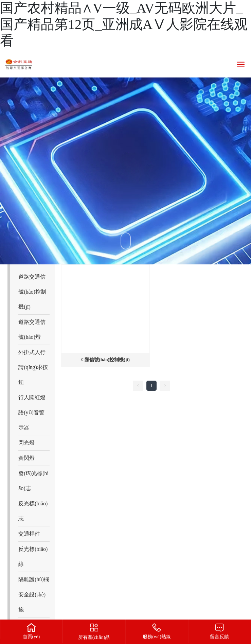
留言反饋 (219, 637)
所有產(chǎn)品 (94, 637)
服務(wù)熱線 (157, 637)
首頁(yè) (31, 637)
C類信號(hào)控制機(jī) (105, 360)
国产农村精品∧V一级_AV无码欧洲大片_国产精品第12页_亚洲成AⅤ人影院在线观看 (124, 24)
